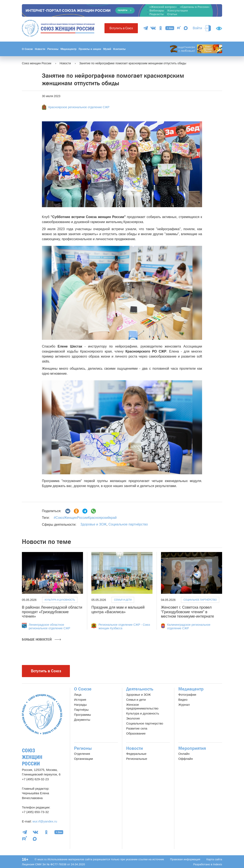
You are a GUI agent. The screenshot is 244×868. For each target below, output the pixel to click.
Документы (82, 720)
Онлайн (184, 754)
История (80, 700)
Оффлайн (186, 759)
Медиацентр (69, 49)
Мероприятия (192, 748)
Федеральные (136, 754)
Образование (136, 733)
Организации (84, 759)
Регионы (53, 49)
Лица (78, 695)
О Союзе (27, 49)
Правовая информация (185, 859)
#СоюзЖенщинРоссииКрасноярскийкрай (85, 518)
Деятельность (140, 689)
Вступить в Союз (121, 28)
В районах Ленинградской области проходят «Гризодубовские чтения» (52, 612)
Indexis (218, 864)
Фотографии (187, 695)
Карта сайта (214, 859)
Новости (40, 49)
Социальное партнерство (145, 723)
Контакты (119, 49)
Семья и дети (123, 600)
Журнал (184, 705)
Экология (133, 718)
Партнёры (81, 710)
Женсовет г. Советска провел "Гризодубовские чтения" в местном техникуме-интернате (188, 612)
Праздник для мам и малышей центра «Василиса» (118, 610)
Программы (82, 715)
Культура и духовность (60, 600)
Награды (80, 705)
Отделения (82, 754)
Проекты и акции (90, 49)
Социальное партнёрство (128, 524)
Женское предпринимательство (142, 706)
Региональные (137, 759)
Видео (183, 700)
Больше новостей (41, 640)
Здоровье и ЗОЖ (93, 524)
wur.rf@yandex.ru (45, 821)
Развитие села (137, 728)
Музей (107, 49)
